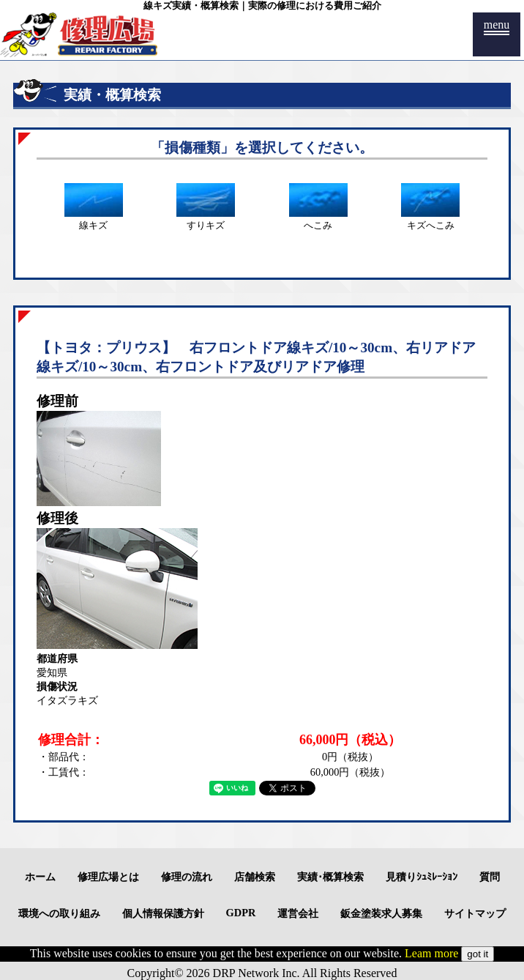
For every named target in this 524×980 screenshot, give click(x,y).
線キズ (94, 220)
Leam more (431, 953)
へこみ (318, 220)
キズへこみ (430, 220)
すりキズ (206, 220)
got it (478, 954)
